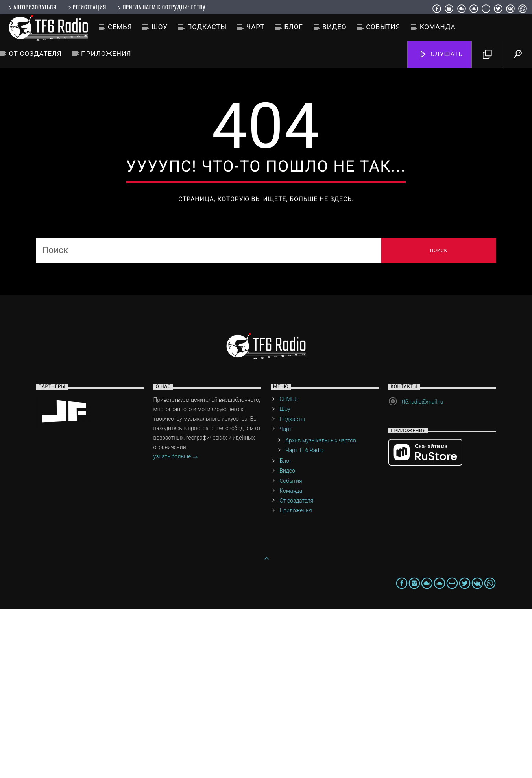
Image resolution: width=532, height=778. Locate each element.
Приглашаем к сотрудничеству (161, 7)
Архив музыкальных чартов (321, 610)
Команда (438, 27)
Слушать (441, 55)
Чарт (256, 27)
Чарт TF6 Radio (304, 619)
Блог (293, 27)
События (383, 27)
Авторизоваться (32, 7)
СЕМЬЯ (120, 27)
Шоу (160, 27)
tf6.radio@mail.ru (423, 571)
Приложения (106, 54)
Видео (334, 27)
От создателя (35, 54)
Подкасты (207, 27)
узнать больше (176, 626)
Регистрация (87, 7)
